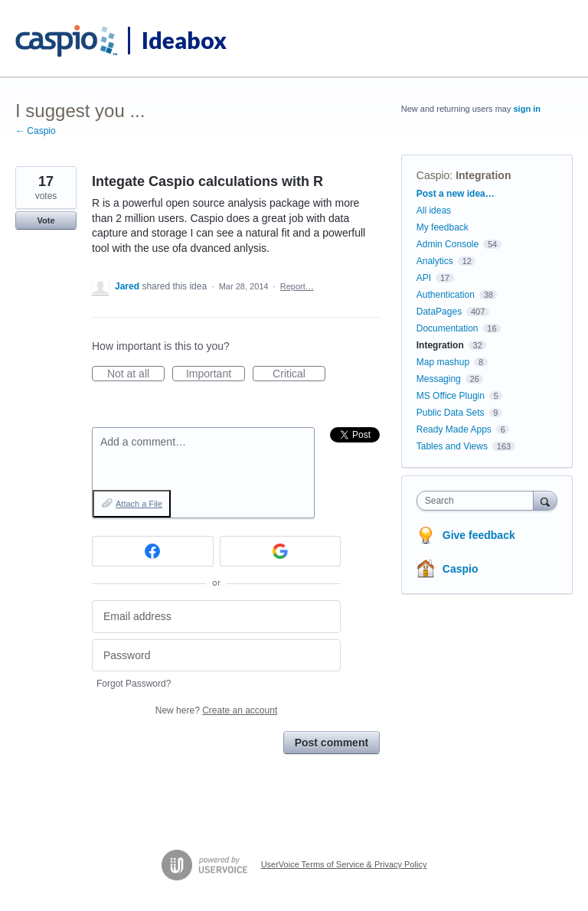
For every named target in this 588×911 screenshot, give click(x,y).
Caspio (433, 175)
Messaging (439, 379)
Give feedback (479, 535)
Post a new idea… (456, 194)
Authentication (446, 295)
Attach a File (139, 504)
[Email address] (216, 617)
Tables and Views (452, 446)
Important (216, 374)
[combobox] (479, 501)
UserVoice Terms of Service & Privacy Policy (344, 864)
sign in (527, 109)
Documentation (448, 328)
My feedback (443, 227)
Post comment (332, 743)
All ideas (434, 211)
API (424, 278)
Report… (297, 286)
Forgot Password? (134, 684)
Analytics (435, 261)
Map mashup (443, 362)
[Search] (545, 500)
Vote (46, 220)
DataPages (439, 312)
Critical (299, 374)
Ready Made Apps (454, 429)
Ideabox (184, 40)
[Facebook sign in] (153, 551)
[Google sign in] (281, 551)
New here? (216, 710)
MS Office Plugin (451, 396)
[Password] (216, 656)
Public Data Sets (451, 413)
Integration (483, 175)
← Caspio (36, 131)
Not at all (136, 374)
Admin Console (448, 244)
